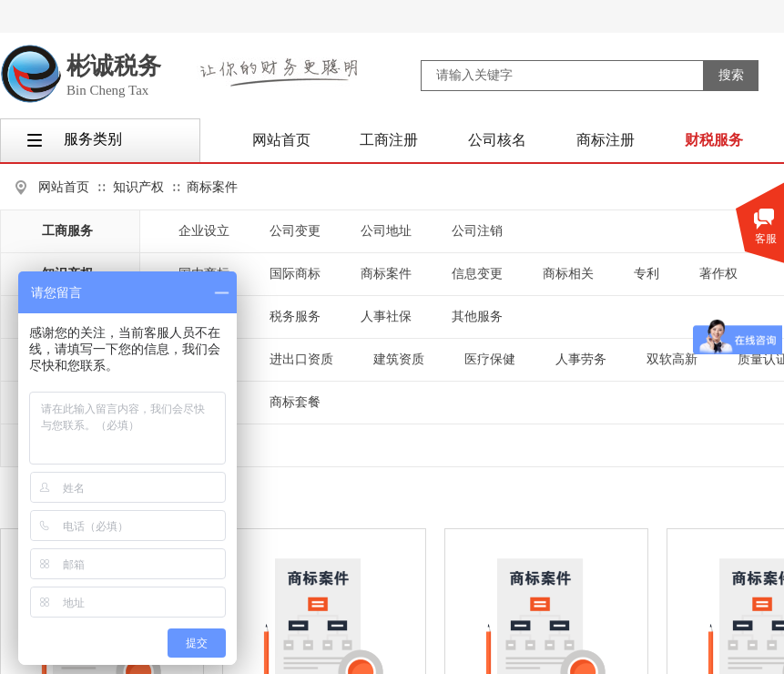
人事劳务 (581, 359)
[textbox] (562, 76)
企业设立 (204, 231)
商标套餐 (295, 402)
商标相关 (568, 274)
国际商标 (295, 274)
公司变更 (295, 231)
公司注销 (477, 231)
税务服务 (295, 317)
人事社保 (386, 317)
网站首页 (64, 187)
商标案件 (212, 187)
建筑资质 (399, 359)
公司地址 (386, 231)
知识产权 (138, 187)
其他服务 (477, 317)
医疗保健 (490, 359)
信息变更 (477, 274)
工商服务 (67, 231)
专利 (647, 274)
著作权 (718, 274)
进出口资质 (301, 359)
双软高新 (672, 359)
